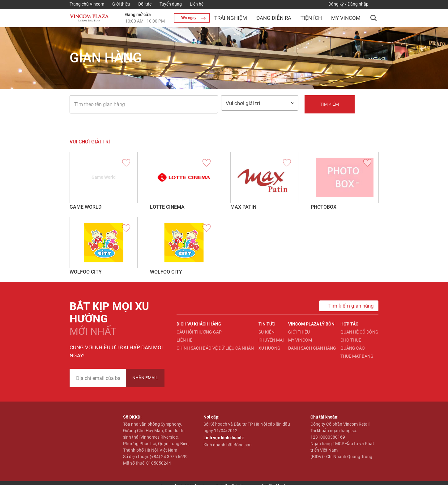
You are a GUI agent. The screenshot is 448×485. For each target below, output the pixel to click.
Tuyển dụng (171, 4)
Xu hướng (269, 348)
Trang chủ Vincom (87, 4)
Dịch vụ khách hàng (199, 324)
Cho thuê (351, 340)
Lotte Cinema (167, 207)
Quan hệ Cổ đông (359, 332)
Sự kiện (267, 332)
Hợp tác (349, 324)
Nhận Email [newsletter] (145, 378)
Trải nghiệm (231, 18)
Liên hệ (197, 4)
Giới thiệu (121, 4)
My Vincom (346, 18)
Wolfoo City (86, 272)
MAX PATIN (243, 207)
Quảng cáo (353, 348)
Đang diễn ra (274, 18)
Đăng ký (336, 4)
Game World (85, 207)
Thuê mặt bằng (357, 356)
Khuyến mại (271, 340)
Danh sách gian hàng (312, 348)
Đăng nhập (358, 4)
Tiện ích (311, 18)
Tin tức (267, 324)
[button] (373, 18)
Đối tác (145, 4)
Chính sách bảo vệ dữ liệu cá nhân (215, 348)
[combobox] (260, 103)
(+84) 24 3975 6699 (169, 457)
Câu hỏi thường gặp (199, 332)
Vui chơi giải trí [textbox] (243, 103)
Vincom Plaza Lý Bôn (311, 324)
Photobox (324, 207)
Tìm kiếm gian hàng (346, 306)
